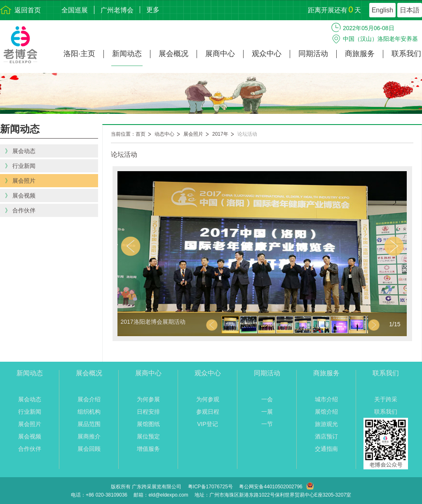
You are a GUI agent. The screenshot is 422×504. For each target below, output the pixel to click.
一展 (267, 412)
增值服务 (148, 449)
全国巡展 (75, 10)
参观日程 (208, 412)
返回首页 (28, 10)
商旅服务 (360, 54)
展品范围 (89, 424)
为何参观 (208, 399)
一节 (267, 424)
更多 (153, 10)
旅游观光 (326, 424)
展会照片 (193, 134)
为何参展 (148, 399)
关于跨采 (386, 399)
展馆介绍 (326, 412)
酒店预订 (326, 436)
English (382, 10)
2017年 (220, 134)
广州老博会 (117, 10)
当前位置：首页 (128, 134)
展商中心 (220, 54)
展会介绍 (89, 399)
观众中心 (267, 54)
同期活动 (313, 54)
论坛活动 (247, 134)
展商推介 (89, 436)
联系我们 (406, 54)
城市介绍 (326, 399)
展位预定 (148, 436)
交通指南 (326, 449)
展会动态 (30, 399)
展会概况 (173, 54)
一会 (267, 399)
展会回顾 (89, 449)
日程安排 (148, 412)
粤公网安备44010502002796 (271, 487)
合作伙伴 (30, 449)
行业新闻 (30, 412)
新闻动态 (127, 54)
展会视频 (30, 436)
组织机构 (89, 412)
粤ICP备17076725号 (210, 487)
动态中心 (164, 134)
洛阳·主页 (79, 54)
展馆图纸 (148, 424)
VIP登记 (207, 424)
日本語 (410, 10)
